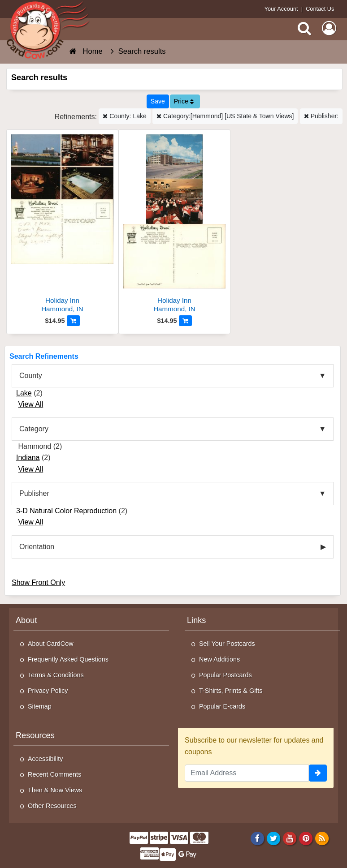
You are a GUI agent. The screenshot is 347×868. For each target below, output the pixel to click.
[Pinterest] (306, 838)
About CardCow (51, 644)
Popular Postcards (226, 675)
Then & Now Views (55, 790)
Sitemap (40, 706)
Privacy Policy (48, 691)
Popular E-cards (222, 706)
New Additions (219, 659)
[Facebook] (257, 838)
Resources (35, 735)
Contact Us (320, 9)
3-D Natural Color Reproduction (66, 511)
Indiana (28, 458)
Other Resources (52, 806)
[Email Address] (247, 773)
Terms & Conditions (56, 675)
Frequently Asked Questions (68, 659)
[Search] (304, 28)
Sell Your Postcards (227, 644)
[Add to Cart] (73, 321)
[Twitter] (274, 838)
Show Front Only (38, 582)
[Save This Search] (158, 101)
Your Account (281, 9)
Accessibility (45, 759)
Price (184, 101)
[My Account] (329, 28)
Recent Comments (54, 774)
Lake (24, 393)
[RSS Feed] (322, 838)
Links (196, 620)
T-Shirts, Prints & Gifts (231, 691)
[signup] (318, 773)
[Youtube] (290, 838)
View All (30, 404)
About (26, 620)
